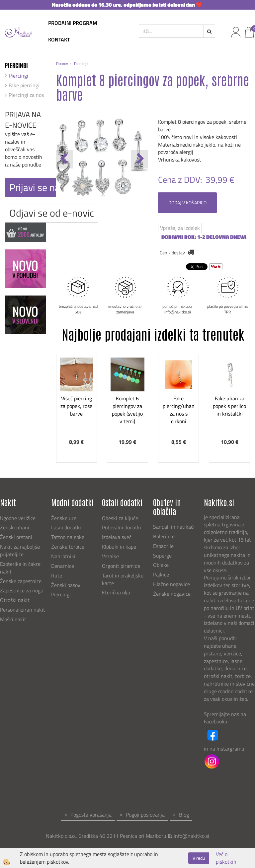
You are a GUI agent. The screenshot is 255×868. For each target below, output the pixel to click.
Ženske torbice (68, 547)
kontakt (59, 39)
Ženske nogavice (172, 594)
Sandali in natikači (174, 527)
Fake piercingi (24, 85)
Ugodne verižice (18, 518)
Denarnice (63, 566)
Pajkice (161, 574)
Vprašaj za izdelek (180, 228)
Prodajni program (73, 23)
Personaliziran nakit (23, 610)
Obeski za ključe (120, 518)
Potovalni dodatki (122, 527)
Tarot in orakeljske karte (123, 579)
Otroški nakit (15, 600)
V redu (199, 858)
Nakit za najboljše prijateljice (20, 550)
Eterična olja (116, 592)
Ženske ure (64, 518)
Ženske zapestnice (21, 581)
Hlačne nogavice (171, 584)
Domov (62, 64)
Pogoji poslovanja (145, 815)
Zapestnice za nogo (22, 590)
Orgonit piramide (121, 566)
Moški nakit (14, 619)
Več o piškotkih (226, 858)
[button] (140, 159)
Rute (57, 575)
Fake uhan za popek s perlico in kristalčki (229, 406)
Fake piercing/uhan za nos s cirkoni (179, 410)
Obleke (161, 565)
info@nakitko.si (191, 836)
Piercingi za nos (26, 95)
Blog (184, 815)
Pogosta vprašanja (91, 815)
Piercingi (18, 76)
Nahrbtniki (63, 556)
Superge (162, 556)
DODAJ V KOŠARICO (187, 202)
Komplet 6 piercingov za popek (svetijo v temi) (127, 410)
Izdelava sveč (117, 537)
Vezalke (110, 556)
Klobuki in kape (119, 547)
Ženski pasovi (67, 585)
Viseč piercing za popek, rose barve (76, 406)
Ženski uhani (15, 527)
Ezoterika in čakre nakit (20, 568)
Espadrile (163, 546)
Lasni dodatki (66, 527)
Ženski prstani (17, 537)
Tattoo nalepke (68, 537)
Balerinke (164, 536)
